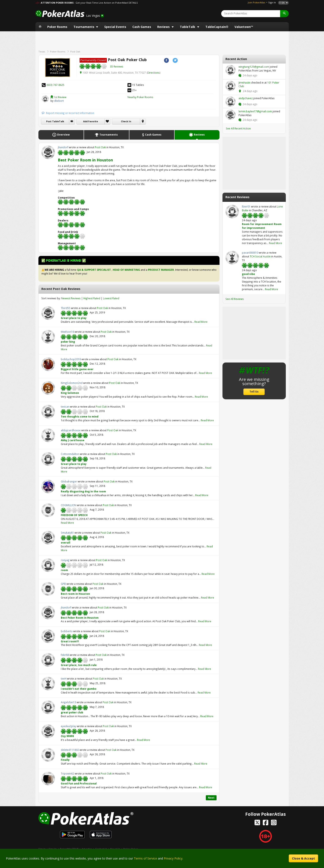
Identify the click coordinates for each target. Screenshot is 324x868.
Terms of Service (145, 858)
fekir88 (48, 660)
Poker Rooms (57, 27)
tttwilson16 (48, 337)
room (64, 570)
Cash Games (142, 27)
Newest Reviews (71, 298)
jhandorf (48, 152)
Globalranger (48, 486)
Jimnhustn (230, 86)
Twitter (175, 60)
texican (48, 412)
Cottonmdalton (48, 459)
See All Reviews (235, 299)
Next (211, 798)
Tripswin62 (48, 779)
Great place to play (74, 318)
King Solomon (70, 393)
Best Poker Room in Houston (85, 160)
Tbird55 (48, 313)
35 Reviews (117, 66)
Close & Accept (303, 858)
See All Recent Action (238, 128)
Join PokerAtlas (256, 2)
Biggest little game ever (77, 369)
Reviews (164, 27)
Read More (201, 322)
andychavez (230, 102)
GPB (48, 589)
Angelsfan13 (48, 707)
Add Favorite (91, 121)
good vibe (248, 274)
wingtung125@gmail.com (230, 70)
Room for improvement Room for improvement (262, 226)
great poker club (72, 712)
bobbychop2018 (48, 364)
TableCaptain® (217, 27)
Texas (42, 52)
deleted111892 (48, 755)
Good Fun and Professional (79, 783)
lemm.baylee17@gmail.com (230, 115)
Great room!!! (70, 641)
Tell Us (254, 391)
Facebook (166, 60)
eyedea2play (48, 731)
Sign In (272, 2)
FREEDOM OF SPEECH (74, 515)
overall (66, 542)
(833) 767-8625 (55, 85)
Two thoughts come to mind (80, 416)
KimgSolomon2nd (48, 388)
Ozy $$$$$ (67, 736)
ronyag (48, 565)
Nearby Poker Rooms (140, 97)
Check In (126, 121)
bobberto (48, 636)
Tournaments (84, 27)
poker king (68, 342)
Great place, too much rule (79, 665)
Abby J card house (73, 440)
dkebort (45, 99)
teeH (48, 684)
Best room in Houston (75, 594)
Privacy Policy (173, 858)
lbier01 (232, 212)
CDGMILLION (48, 510)
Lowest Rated (111, 298)
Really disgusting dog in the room (83, 491)
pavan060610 (232, 258)
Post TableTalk (55, 121)
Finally (65, 760)
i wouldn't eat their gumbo (79, 689)
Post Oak (75, 52)
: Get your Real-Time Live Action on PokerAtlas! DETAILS (106, 3)
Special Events (115, 27)
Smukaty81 (48, 538)
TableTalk (188, 27)
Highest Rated (92, 298)
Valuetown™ (244, 27)
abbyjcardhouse (48, 435)
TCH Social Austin (260, 256)
